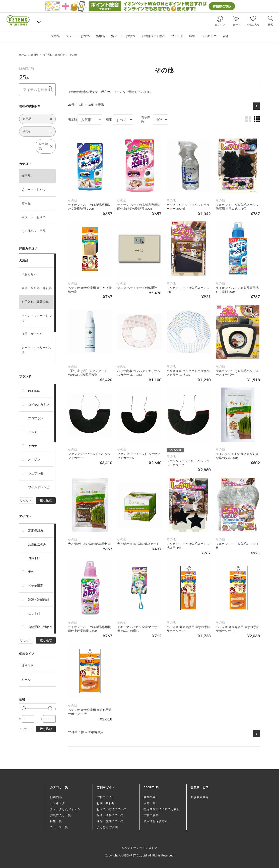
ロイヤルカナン (39, 404)
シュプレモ (36, 473)
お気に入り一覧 (60, 815)
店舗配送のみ (37, 544)
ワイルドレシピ (39, 487)
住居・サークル (32, 334)
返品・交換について (110, 821)
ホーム (23, 55)
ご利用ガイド (106, 797)
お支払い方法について (112, 809)
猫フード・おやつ (34, 217)
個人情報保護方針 (156, 821)
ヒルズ (33, 432)
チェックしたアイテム (65, 809)
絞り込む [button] (46, 500)
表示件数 (146, 119)
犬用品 (35, 55)
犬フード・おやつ (34, 190)
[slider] (24, 708)
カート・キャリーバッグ (37, 350)
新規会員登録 (199, 797)
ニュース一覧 (59, 827)
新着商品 (56, 797)
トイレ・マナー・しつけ (37, 318)
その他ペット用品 (34, 231)
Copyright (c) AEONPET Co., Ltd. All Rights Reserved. (139, 855)
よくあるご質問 (107, 827)
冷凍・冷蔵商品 (39, 599)
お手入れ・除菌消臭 (54, 55)
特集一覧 (56, 821)
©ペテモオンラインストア (139, 848)
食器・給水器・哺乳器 (37, 288)
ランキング (57, 803)
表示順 (73, 119)
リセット (26, 500)
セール (26, 679)
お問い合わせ (106, 803)
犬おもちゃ (29, 274)
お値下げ (34, 558)
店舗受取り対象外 (40, 627)
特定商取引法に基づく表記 (162, 809)
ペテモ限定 (36, 586)
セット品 (34, 613)
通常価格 (28, 666)
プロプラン (36, 418)
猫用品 (26, 203)
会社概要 (150, 797)
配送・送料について (110, 815)
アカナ (33, 446)
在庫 (109, 119)
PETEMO (34, 391)
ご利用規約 (151, 815)
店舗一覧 (150, 803)
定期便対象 (36, 530)
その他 (73, 55)
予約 (31, 572)
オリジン (34, 460)
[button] (39, 21)
